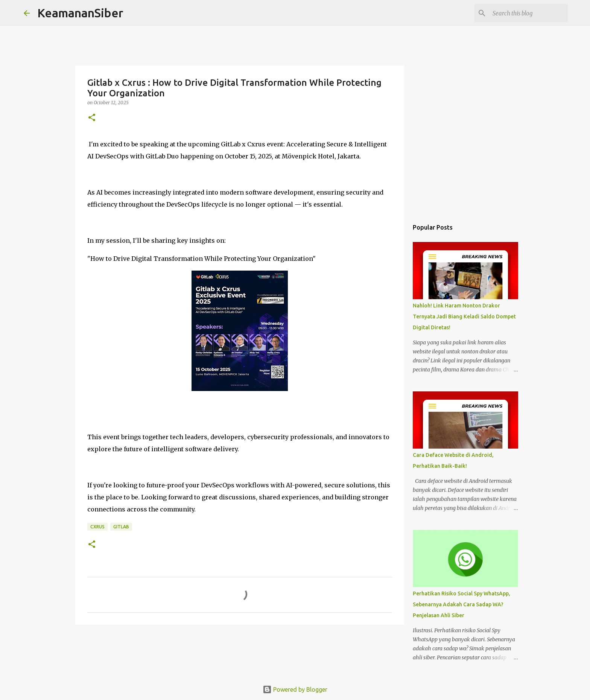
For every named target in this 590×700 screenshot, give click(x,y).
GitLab (121, 527)
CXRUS (97, 527)
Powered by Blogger (295, 689)
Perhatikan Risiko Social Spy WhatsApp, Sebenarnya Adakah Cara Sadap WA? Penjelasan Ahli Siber (462, 604)
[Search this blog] (528, 13)
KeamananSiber (80, 13)
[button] (92, 118)
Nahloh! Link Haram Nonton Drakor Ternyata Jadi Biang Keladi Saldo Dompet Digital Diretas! (464, 317)
